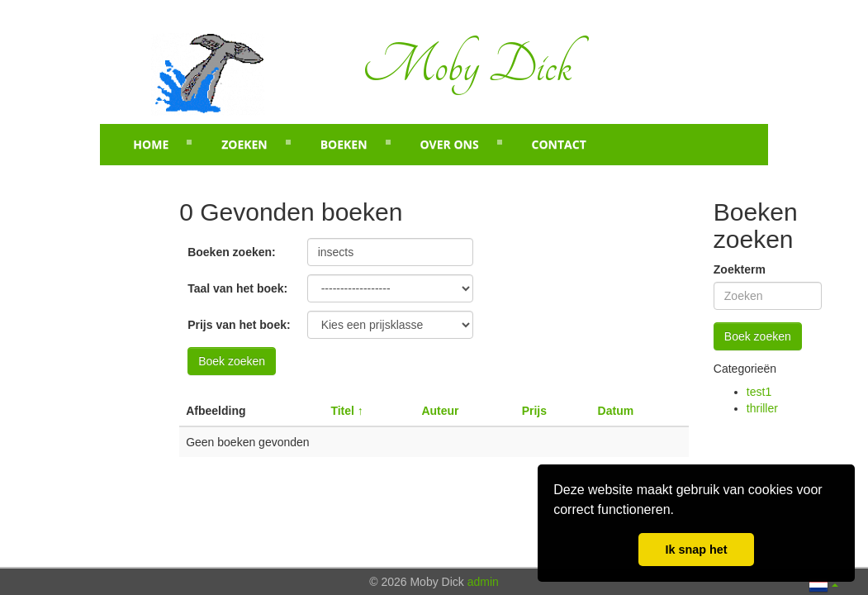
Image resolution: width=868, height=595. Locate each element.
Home (151, 144)
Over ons (449, 144)
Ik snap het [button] (696, 550)
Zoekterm (740, 269)
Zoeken (244, 144)
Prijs (534, 411)
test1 (759, 392)
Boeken (344, 144)
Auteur (440, 411)
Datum (616, 411)
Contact (559, 144)
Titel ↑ (346, 411)
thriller (762, 408)
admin (483, 582)
